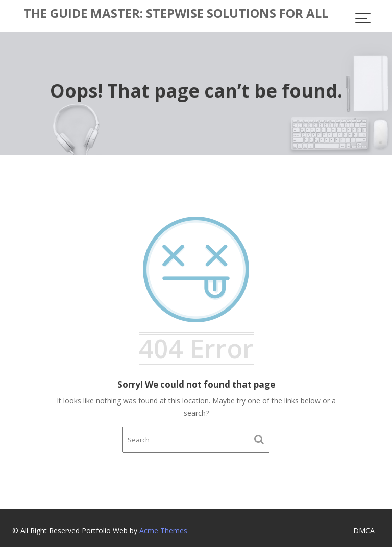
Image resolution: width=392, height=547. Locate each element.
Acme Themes (163, 530)
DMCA (364, 530)
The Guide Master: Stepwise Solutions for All (176, 13)
